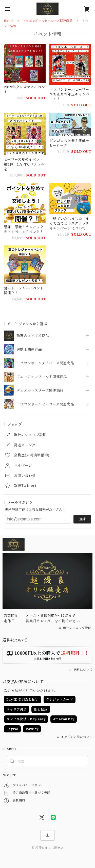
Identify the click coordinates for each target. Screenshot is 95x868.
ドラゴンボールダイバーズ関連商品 (45, 363)
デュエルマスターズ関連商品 (40, 391)
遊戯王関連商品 (29, 349)
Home (8, 21)
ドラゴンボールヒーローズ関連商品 (45, 404)
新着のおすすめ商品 (33, 336)
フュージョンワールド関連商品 (42, 377)
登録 (82, 519)
